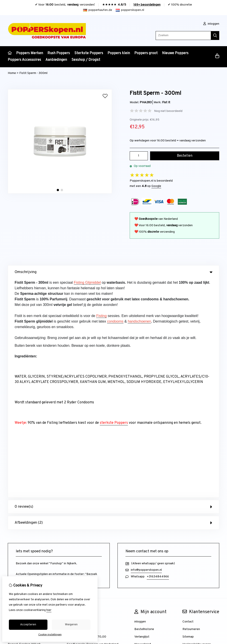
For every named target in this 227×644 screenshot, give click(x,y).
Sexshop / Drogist (86, 60)
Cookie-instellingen (50, 635)
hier (49, 610)
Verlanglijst (142, 418)
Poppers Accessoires (24, 60)
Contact (188, 403)
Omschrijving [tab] (113, 272)
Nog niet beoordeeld (168, 111)
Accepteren (28, 625)
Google (156, 186)
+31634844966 (158, 358)
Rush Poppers (59, 53)
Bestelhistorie (144, 411)
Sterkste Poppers (89, 53)
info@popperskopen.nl (146, 351)
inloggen (211, 24)
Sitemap (188, 418)
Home (12, 73)
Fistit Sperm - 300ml (33, 73)
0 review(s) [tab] (113, 288)
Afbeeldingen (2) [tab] (113, 304)
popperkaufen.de (98, 10)
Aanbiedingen (56, 60)
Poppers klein (119, 53)
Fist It (166, 102)
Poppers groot (146, 53)
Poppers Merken (30, 53)
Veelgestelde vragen (197, 426)
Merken (72, 403)
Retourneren (191, 411)
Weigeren (71, 625)
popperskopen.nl (130, 10)
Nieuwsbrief (143, 426)
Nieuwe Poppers (175, 53)
